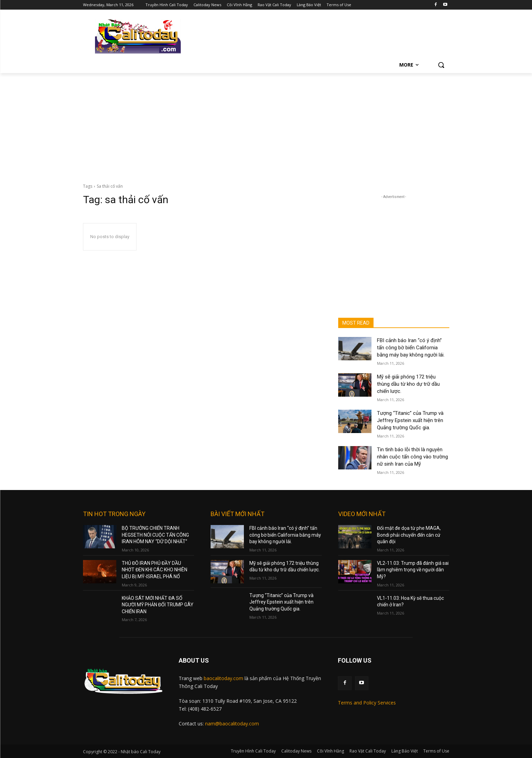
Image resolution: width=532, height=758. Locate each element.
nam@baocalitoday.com (232, 724)
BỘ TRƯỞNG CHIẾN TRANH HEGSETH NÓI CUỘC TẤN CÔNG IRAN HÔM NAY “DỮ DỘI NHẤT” (155, 535)
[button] (441, 65)
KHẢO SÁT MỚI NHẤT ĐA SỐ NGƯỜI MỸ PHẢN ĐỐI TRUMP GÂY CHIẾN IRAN (158, 605)
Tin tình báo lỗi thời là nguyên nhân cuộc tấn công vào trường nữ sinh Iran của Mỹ (412, 457)
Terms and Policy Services (367, 703)
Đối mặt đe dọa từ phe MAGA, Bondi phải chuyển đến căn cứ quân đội (409, 535)
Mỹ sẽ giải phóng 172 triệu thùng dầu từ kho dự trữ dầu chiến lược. (408, 384)
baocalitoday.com (223, 678)
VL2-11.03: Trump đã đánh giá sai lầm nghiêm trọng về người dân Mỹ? (413, 570)
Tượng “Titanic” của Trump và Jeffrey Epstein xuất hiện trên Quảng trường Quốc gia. (410, 420)
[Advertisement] (266, 125)
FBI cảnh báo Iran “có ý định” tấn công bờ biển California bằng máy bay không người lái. (411, 348)
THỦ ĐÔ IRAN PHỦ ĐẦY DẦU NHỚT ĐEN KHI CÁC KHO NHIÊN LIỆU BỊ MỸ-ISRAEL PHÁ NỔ (155, 570)
